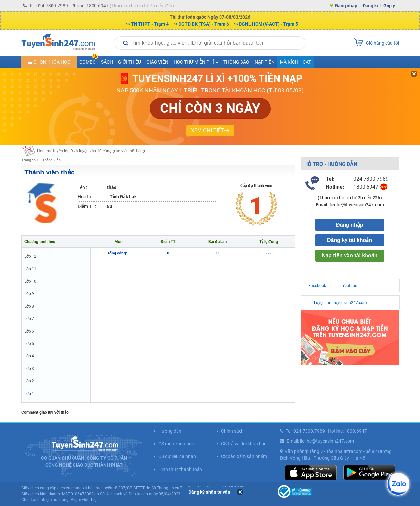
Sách (107, 62)
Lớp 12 (30, 256)
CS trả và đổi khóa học (244, 444)
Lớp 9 (29, 294)
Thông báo (236, 62)
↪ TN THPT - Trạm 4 (147, 24)
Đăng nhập (346, 6)
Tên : (82, 187)
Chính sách (232, 431)
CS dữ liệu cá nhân (177, 456)
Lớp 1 (29, 394)
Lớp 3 (29, 369)
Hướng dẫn (170, 431)
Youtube (350, 286)
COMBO (89, 61)
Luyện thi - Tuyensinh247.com (340, 303)
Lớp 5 (29, 344)
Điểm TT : (87, 206)
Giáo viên (157, 62)
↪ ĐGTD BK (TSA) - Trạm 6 (201, 24)
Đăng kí (370, 6)
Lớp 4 (29, 356)
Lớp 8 (29, 306)
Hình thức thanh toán (180, 469)
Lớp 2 (29, 381)
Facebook (317, 286)
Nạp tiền (265, 62)
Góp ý (389, 6)
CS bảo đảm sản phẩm (244, 456)
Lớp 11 (30, 269)
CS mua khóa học (176, 444)
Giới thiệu (130, 62)
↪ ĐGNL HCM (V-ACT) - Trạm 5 (266, 24)
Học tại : (86, 197)
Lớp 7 (29, 319)
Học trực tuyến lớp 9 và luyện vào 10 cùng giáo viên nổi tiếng (91, 151)
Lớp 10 (30, 281)
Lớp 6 (29, 331)
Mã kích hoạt (295, 62)
